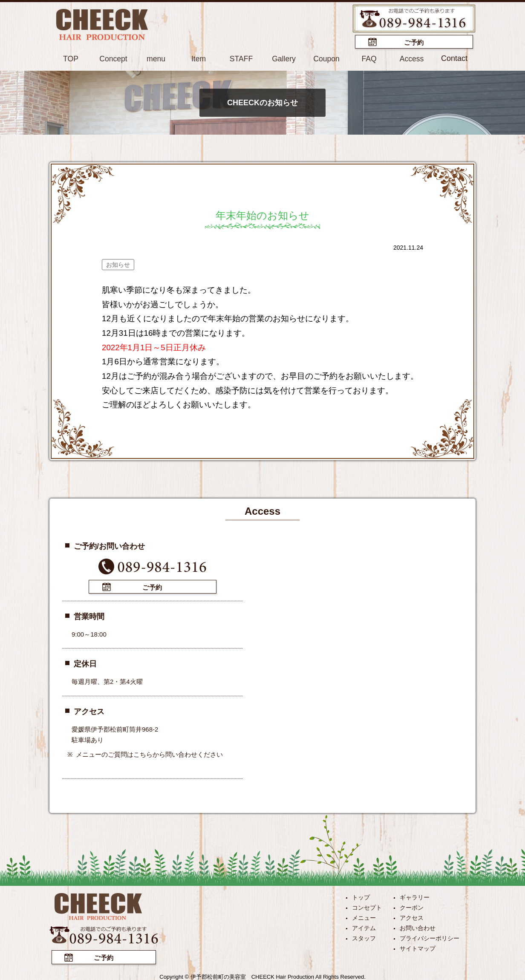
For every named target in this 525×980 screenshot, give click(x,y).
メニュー (364, 917)
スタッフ (364, 937)
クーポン (412, 907)
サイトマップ (418, 948)
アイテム (364, 927)
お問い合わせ (418, 927)
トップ (361, 896)
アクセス (412, 917)
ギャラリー (415, 896)
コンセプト (367, 907)
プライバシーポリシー (430, 937)
